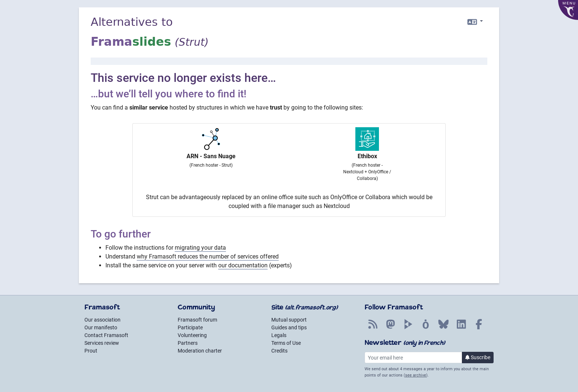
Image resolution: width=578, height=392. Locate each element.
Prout (91, 351)
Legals (279, 335)
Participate (190, 327)
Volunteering (192, 335)
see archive (416, 375)
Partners (188, 343)
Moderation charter (200, 351)
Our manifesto (101, 327)
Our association (102, 320)
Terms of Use (286, 343)
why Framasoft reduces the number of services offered (208, 256)
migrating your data (200, 248)
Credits (279, 351)
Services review (102, 343)
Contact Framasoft (106, 335)
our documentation (243, 265)
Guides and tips (289, 327)
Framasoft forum (197, 320)
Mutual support (289, 320)
